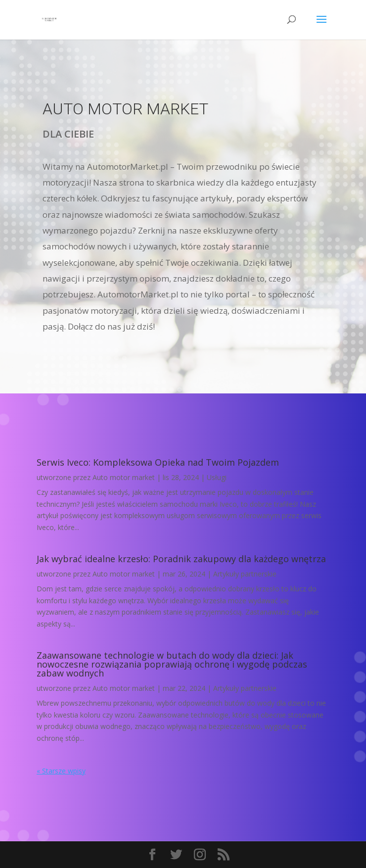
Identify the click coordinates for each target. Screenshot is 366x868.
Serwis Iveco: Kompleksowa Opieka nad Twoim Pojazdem (158, 462)
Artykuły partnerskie (245, 574)
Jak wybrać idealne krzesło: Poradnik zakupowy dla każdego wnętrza (181, 559)
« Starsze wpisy (61, 771)
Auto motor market (124, 477)
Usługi (217, 477)
